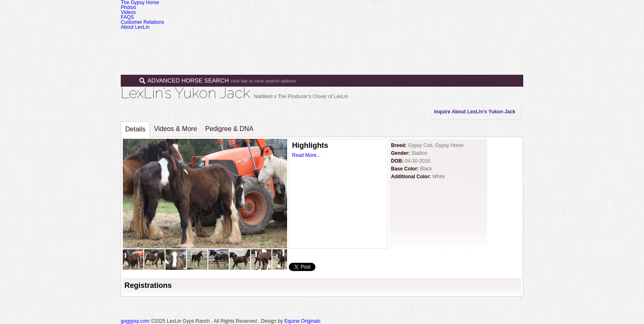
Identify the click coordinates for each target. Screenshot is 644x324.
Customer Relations (142, 22)
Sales (380, 40)
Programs (417, 40)
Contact (483, 40)
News (452, 40)
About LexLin (135, 27)
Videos (128, 12)
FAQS (127, 17)
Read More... (306, 155)
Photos (128, 7)
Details (135, 129)
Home (315, 40)
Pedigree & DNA (229, 129)
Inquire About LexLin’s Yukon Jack (475, 112)
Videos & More (176, 129)
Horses (346, 40)
